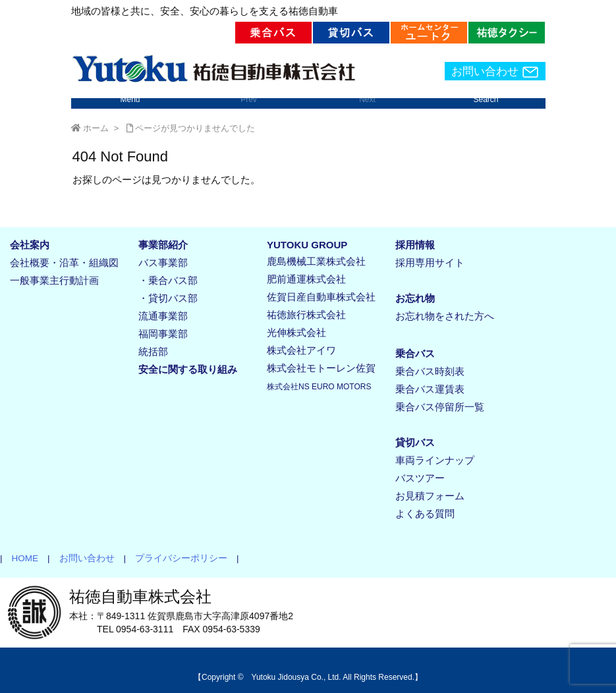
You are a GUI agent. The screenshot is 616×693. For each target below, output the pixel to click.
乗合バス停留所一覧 (440, 407)
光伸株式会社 (296, 332)
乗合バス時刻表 (430, 371)
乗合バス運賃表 (430, 389)
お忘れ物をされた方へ (445, 316)
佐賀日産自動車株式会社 (321, 297)
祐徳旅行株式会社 (306, 315)
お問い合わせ (495, 72)
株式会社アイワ (301, 350)
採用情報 (415, 245)
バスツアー (420, 478)
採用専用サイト (430, 263)
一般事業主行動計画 (54, 280)
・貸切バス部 (168, 298)
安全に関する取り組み (188, 369)
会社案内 (30, 245)
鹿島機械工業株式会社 (316, 261)
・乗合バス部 (168, 280)
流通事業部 (163, 316)
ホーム (96, 128)
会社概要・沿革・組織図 (64, 263)
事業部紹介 (163, 245)
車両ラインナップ (435, 460)
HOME (21, 558)
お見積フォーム (430, 496)
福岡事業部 (163, 334)
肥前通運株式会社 (306, 279)
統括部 (153, 351)
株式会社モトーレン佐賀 (321, 368)
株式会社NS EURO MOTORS (319, 387)
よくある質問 (425, 513)
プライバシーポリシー (177, 558)
